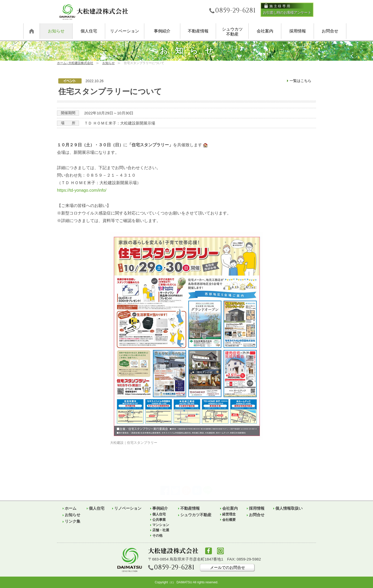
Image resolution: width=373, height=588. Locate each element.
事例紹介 (162, 31)
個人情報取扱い (289, 508)
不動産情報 (198, 31)
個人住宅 (89, 31)
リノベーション (125, 31)
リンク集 (73, 521)
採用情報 (298, 31)
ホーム (31, 31)
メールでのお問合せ (228, 567)
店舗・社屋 (161, 530)
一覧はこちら (300, 81)
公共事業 (159, 520)
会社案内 (265, 31)
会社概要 (229, 520)
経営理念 (229, 514)
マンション (161, 525)
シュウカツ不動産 (232, 32)
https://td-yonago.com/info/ (82, 190)
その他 (157, 536)
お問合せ (330, 31)
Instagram (220, 551)
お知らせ (56, 31)
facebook (209, 551)
